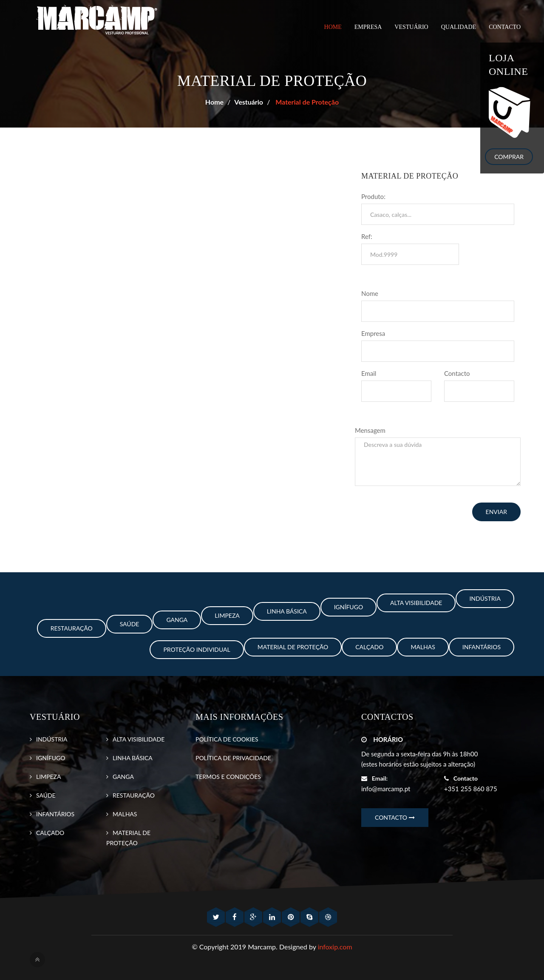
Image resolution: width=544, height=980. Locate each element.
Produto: (373, 196)
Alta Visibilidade (416, 603)
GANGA (123, 777)
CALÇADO (50, 833)
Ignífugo (348, 607)
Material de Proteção (306, 102)
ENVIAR (496, 512)
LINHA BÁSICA (133, 758)
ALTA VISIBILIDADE (139, 739)
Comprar (509, 157)
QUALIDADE (459, 27)
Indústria (485, 598)
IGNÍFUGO (51, 758)
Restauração (72, 628)
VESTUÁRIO (411, 27)
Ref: (367, 236)
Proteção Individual (197, 649)
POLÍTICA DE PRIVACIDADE (233, 758)
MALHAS (125, 814)
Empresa (373, 333)
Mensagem (370, 430)
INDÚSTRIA (52, 739)
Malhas (423, 647)
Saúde (130, 624)
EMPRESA (368, 27)
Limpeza (227, 615)
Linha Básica (287, 611)
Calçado (369, 647)
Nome (370, 293)
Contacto (457, 373)
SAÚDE (46, 795)
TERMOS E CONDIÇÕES (228, 777)
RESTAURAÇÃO (134, 795)
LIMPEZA (49, 777)
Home (333, 27)
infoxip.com (335, 947)
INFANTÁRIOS (55, 814)
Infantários (482, 647)
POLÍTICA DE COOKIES (227, 739)
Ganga (177, 620)
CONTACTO (505, 27)
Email (369, 373)
